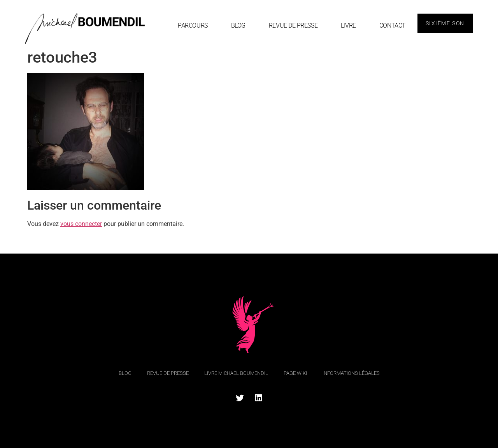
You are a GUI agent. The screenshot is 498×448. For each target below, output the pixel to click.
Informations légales (351, 373)
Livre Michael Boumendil (236, 373)
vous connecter (81, 224)
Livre (348, 25)
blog (238, 25)
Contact (393, 25)
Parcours (193, 25)
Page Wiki (295, 373)
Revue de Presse (293, 25)
